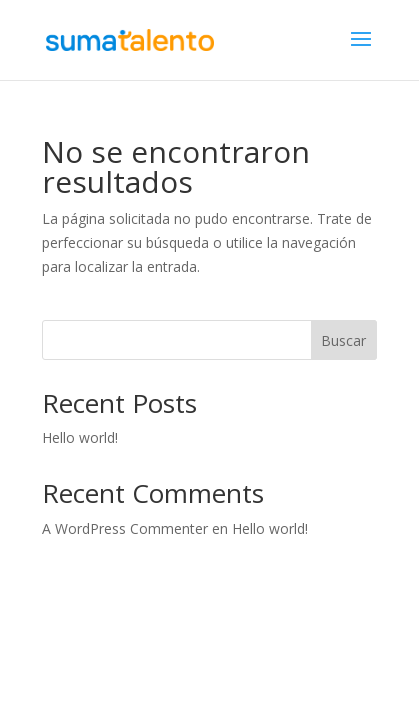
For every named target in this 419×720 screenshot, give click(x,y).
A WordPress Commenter (125, 528)
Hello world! (80, 437)
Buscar (343, 340)
